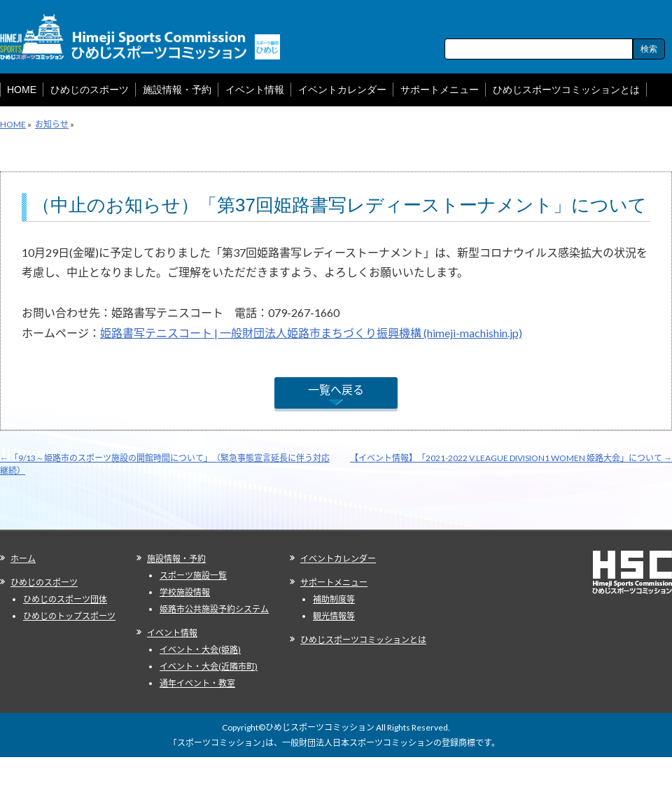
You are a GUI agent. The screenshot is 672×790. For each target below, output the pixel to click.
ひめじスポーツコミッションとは (363, 640)
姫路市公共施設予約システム (214, 609)
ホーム (23, 559)
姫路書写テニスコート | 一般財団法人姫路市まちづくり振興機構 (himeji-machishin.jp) (311, 333)
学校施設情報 (185, 592)
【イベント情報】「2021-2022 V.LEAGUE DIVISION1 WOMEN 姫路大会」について (511, 458)
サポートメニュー (334, 583)
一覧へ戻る (336, 389)
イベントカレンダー (338, 559)
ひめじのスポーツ (44, 583)
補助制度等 (334, 599)
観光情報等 (334, 616)
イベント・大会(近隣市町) (209, 666)
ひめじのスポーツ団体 (65, 599)
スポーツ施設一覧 (193, 576)
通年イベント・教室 (197, 683)
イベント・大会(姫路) (200, 650)
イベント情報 (172, 633)
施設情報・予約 (176, 559)
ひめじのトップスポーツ (69, 616)
